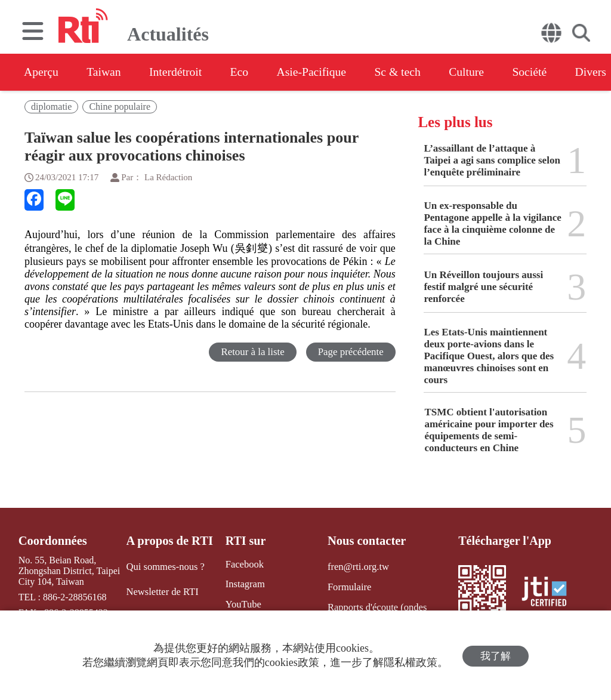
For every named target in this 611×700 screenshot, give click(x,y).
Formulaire (348, 586)
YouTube (241, 604)
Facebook (242, 564)
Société (546, 72)
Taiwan (107, 72)
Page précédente (351, 352)
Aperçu (41, 72)
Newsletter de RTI (162, 591)
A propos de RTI (169, 541)
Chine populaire (120, 107)
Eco (246, 72)
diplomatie (51, 107)
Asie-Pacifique (321, 72)
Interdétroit (180, 72)
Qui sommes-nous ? (165, 567)
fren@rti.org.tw (357, 567)
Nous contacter (365, 541)
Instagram (243, 584)
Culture (481, 72)
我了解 (496, 656)
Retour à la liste (252, 352)
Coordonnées (52, 541)
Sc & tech (410, 72)
